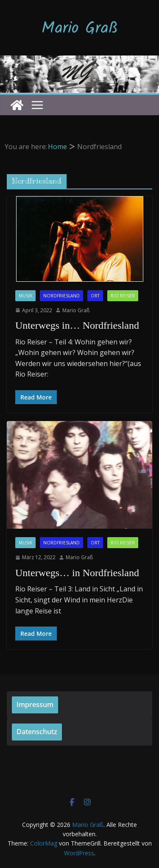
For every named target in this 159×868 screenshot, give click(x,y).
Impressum (35, 704)
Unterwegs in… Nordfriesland (77, 325)
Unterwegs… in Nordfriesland (77, 573)
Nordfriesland (61, 296)
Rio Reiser (123, 296)
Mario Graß (80, 29)
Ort (95, 296)
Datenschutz (37, 732)
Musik (25, 296)
